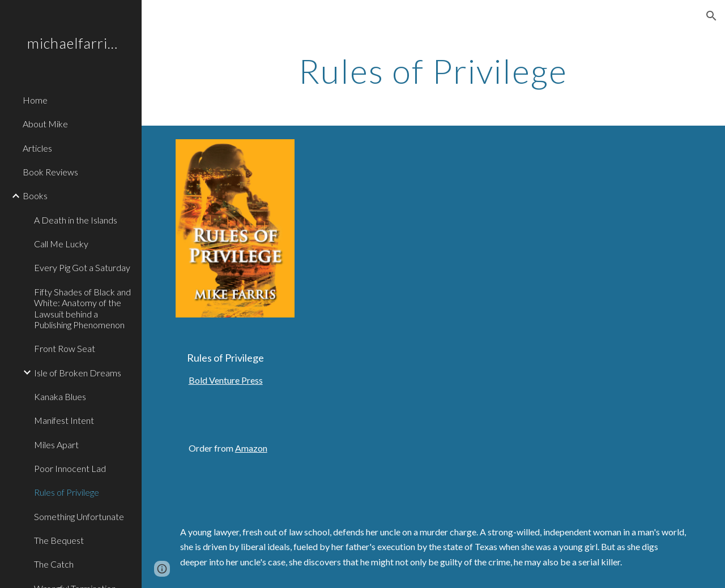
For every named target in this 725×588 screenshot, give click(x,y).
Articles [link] (37, 148)
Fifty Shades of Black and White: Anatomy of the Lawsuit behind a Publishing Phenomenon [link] (82, 308)
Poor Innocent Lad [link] (70, 468)
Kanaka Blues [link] (60, 396)
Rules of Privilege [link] (67, 492)
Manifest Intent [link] (64, 420)
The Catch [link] (54, 564)
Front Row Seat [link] (65, 348)
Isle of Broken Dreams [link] (78, 373)
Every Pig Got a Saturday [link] (82, 267)
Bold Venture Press (226, 380)
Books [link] (35, 196)
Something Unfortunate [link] (79, 516)
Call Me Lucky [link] (61, 244)
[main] (433, 71)
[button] (711, 16)
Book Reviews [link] (50, 172)
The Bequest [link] (59, 540)
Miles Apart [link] (56, 445)
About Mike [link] (45, 124)
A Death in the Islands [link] (76, 220)
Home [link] (35, 100)
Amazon (251, 448)
